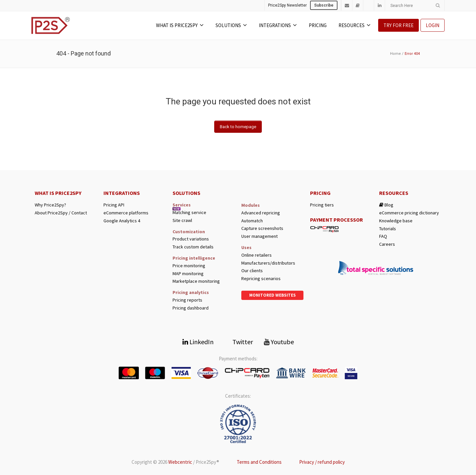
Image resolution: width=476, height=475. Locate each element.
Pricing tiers (322, 205)
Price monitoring (189, 266)
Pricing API (114, 205)
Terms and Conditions (259, 462)
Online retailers (257, 255)
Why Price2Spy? (50, 205)
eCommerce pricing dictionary (409, 213)
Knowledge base (396, 221)
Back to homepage (238, 127)
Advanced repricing (261, 213)
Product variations (191, 239)
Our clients (252, 271)
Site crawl (182, 220)
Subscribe (324, 5)
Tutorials (388, 229)
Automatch (252, 221)
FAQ (383, 236)
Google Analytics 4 (122, 221)
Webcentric (180, 462)
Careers (387, 244)
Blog (386, 205)
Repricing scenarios (261, 279)
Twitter (239, 342)
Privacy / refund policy (322, 462)
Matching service (189, 213)
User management (259, 236)
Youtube (279, 342)
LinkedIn (198, 342)
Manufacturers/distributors (268, 263)
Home (396, 54)
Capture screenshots (262, 228)
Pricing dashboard (191, 308)
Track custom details (193, 247)
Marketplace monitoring (196, 281)
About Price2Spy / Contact (61, 213)
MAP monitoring (188, 274)
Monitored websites (273, 295)
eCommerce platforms (126, 213)
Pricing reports (187, 300)
